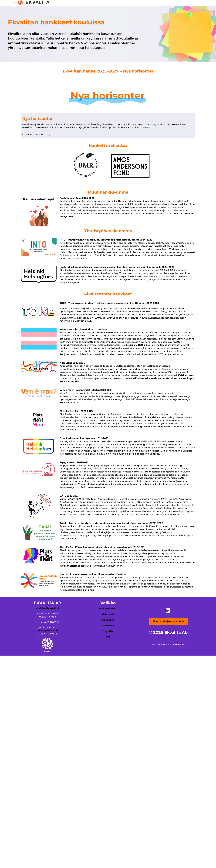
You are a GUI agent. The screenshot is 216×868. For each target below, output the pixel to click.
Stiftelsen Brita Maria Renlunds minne (155, 378)
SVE (108, 637)
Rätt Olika (144, 345)
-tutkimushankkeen (106, 333)
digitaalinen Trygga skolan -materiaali (86, 484)
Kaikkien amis (186, 375)
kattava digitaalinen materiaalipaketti (151, 427)
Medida (131, 345)
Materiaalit (108, 614)
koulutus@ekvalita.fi (48, 608)
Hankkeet (108, 620)
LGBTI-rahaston (166, 354)
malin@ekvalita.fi (48, 630)
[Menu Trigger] (14, 5)
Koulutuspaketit (108, 608)
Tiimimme (108, 626)
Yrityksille (108, 631)
